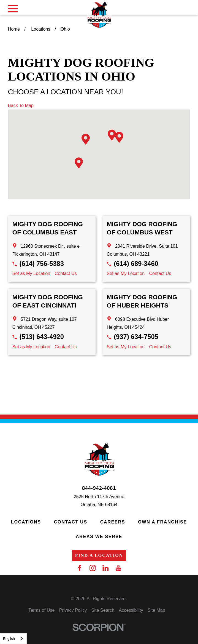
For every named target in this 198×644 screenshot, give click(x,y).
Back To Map (21, 105)
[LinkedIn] (106, 568)
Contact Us (66, 273)
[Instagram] (93, 568)
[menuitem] (41, 610)
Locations (26, 522)
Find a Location (99, 555)
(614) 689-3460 (136, 264)
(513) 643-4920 (42, 337)
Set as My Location (31, 273)
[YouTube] (119, 568)
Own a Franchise (162, 522)
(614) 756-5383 (42, 264)
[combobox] (13, 639)
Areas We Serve (99, 536)
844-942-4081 (99, 488)
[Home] (99, 15)
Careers (113, 522)
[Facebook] (80, 568)
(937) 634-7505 (136, 337)
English (9, 639)
